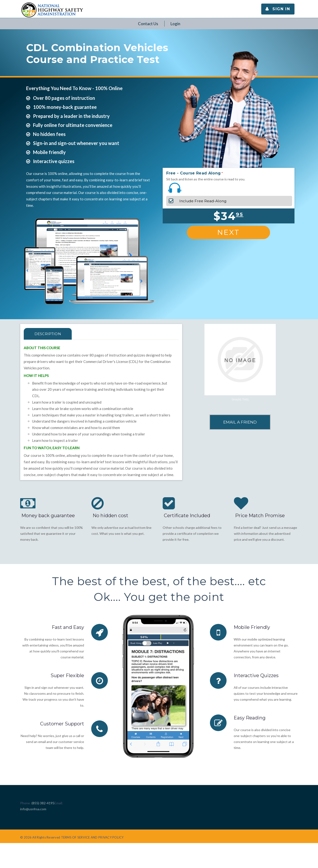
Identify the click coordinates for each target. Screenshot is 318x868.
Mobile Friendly (252, 627)
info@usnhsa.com (33, 809)
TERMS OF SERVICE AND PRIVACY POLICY (92, 837)
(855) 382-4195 (43, 803)
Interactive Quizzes (256, 675)
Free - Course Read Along (194, 173)
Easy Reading (250, 718)
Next (228, 232)
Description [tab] (48, 334)
